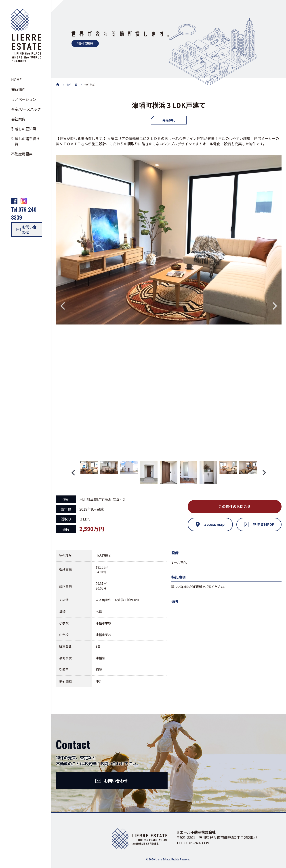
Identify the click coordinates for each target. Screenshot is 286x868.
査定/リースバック (26, 109)
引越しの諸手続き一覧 (25, 141)
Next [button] (275, 306)
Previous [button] (63, 306)
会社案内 (18, 119)
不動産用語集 (22, 154)
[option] (169, 240)
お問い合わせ (26, 230)
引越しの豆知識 (24, 129)
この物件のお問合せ (235, 507)
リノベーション (24, 99)
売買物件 (18, 89)
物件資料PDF (259, 525)
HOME (16, 80)
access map (210, 525)
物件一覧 (72, 85)
